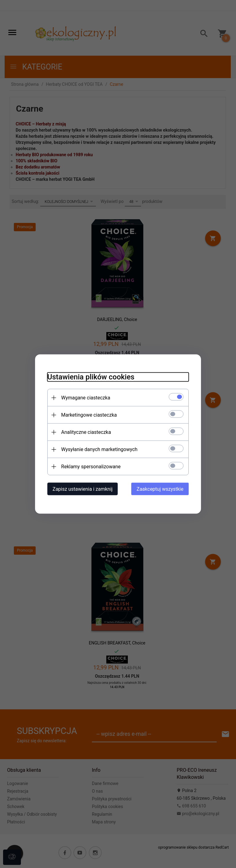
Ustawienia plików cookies (91, 377)
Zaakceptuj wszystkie (160, 489)
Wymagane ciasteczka (86, 398)
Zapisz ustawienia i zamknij (83, 489)
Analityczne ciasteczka (86, 432)
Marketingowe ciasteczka (89, 415)
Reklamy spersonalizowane (91, 467)
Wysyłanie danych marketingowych (99, 449)
